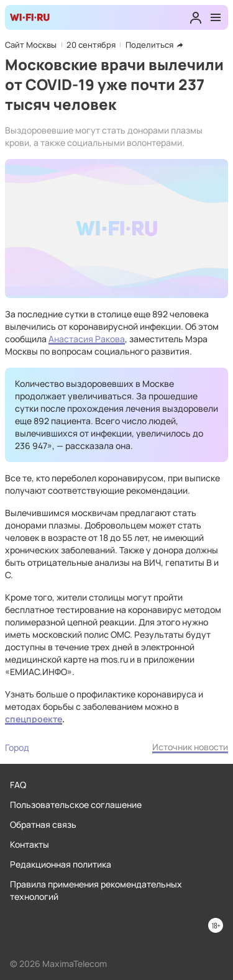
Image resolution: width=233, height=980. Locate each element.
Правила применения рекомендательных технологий (96, 890)
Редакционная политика (61, 864)
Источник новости (190, 747)
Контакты (30, 844)
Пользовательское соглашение (76, 805)
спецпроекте (34, 719)
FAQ (18, 785)
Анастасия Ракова (87, 339)
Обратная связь (43, 824)
